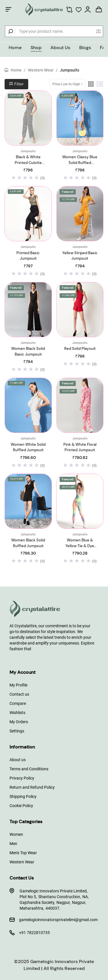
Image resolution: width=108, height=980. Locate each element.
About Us (60, 48)
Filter (16, 84)
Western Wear (41, 70)
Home (15, 48)
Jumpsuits (70, 70)
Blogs (85, 48)
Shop (36, 48)
